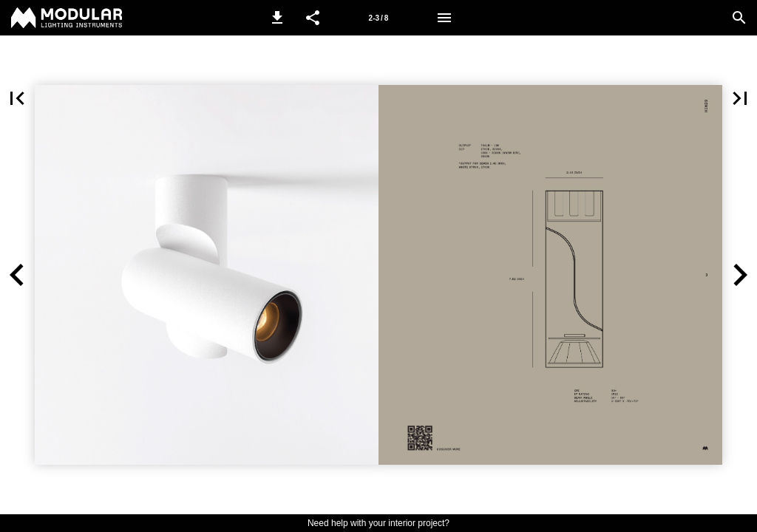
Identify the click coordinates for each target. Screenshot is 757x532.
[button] (277, 18)
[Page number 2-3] (378, 18)
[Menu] (444, 18)
